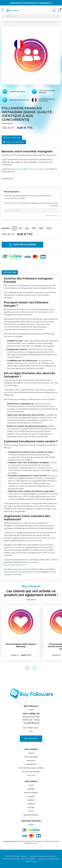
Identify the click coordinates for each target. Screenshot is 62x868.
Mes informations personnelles (31, 768)
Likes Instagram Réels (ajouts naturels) (21, 645)
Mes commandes (31, 757)
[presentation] (28, 668)
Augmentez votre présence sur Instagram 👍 (31, 3)
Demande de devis (31, 815)
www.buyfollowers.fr (9, 841)
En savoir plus (7, 178)
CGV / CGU (31, 775)
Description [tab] (10, 272)
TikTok (31, 811)
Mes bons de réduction (31, 772)
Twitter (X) (31, 804)
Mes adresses (31, 764)
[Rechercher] (31, 16)
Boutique (31, 789)
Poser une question (14, 142)
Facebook (31, 800)
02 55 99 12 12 (33, 723)
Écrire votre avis (12, 138)
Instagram (31, 796)
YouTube (31, 807)
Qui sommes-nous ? (31, 728)
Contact (31, 739)
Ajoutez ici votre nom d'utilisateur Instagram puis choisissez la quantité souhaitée (31, 204)
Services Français (31, 793)
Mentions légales (28, 859)
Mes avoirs (31, 761)
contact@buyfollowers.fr (29, 169)
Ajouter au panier (24, 245)
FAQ (31, 731)
